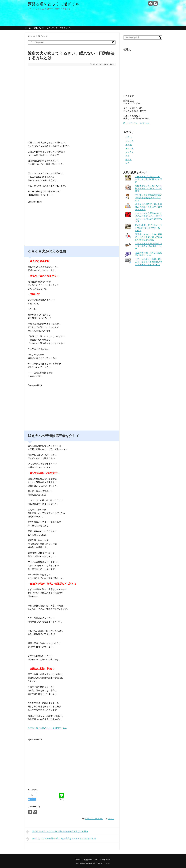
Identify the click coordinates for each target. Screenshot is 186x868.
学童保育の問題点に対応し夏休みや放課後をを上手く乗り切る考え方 (149, 207)
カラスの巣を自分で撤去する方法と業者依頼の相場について (149, 246)
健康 (127, 156)
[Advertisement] (49, 222)
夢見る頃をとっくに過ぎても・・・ (59, 4)
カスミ (111, 819)
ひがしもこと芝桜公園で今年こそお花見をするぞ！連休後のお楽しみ (61, 839)
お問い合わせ (38, 28)
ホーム (28, 28)
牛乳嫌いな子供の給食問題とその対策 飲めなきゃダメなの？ (149, 198)
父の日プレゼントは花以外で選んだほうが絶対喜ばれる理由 (57, 832)
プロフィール (65, 28)
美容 (127, 163)
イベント (130, 148)
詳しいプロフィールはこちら (137, 123)
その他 (129, 145)
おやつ (129, 137)
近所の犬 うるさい (94, 819)
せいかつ (130, 141)
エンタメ (130, 152)
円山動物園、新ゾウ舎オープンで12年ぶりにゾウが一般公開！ (149, 228)
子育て (129, 160)
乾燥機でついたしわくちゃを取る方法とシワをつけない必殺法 (149, 189)
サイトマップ (52, 28)
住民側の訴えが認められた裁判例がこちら (47, 728)
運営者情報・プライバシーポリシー (97, 860)
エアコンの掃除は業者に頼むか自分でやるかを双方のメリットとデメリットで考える (149, 262)
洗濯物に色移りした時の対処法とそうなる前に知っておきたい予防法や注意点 (149, 237)
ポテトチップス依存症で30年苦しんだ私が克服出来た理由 (149, 179)
